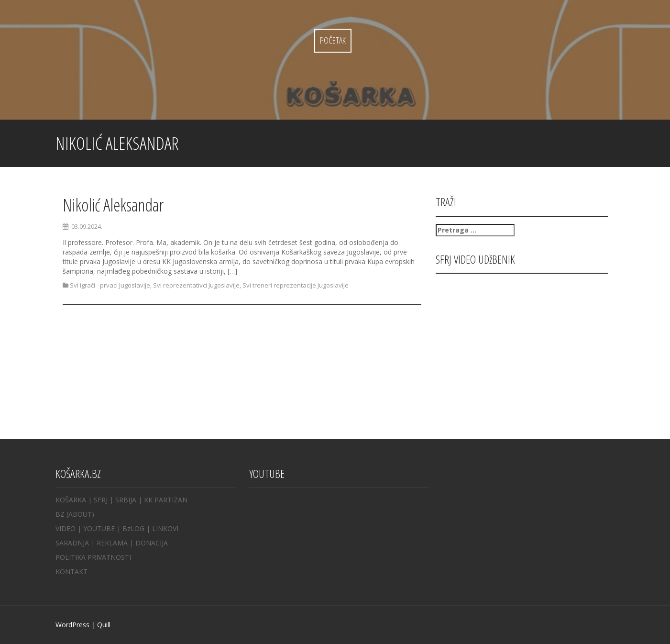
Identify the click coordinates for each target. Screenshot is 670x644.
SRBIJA (126, 500)
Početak (333, 40)
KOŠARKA (71, 500)
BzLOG (133, 528)
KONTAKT (71, 572)
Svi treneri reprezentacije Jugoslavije (296, 285)
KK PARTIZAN (166, 500)
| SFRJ (98, 500)
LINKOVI (165, 528)
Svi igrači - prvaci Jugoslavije (110, 285)
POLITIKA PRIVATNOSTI (93, 557)
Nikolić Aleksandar (113, 205)
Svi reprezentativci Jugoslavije (196, 285)
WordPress (72, 625)
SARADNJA (72, 543)
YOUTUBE (99, 528)
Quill (104, 625)
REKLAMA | (116, 543)
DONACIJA (152, 543)
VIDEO (66, 528)
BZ (60, 514)
